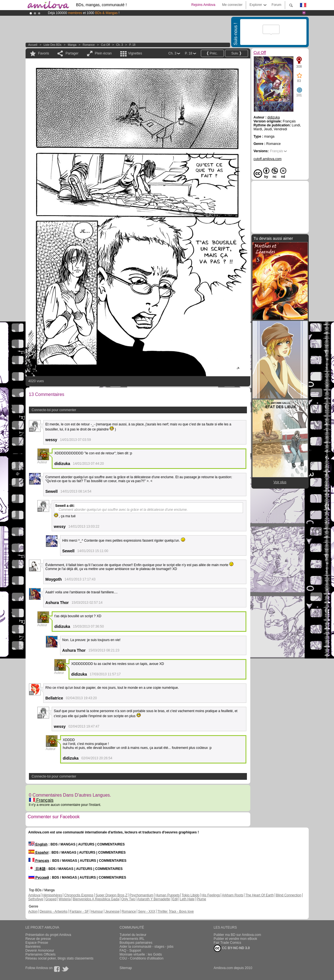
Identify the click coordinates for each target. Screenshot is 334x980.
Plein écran (103, 53)
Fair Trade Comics (228, 943)
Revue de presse (38, 939)
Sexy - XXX (146, 911)
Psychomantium (141, 895)
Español (38, 853)
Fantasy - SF (79, 911)
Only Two (128, 899)
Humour (97, 911)
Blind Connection (289, 895)
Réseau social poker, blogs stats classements (60, 958)
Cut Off (106, 45)
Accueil (33, 45)
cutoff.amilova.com (268, 159)
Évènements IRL (132, 939)
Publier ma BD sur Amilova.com (238, 935)
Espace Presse (37, 943)
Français (41, 800)
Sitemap (126, 968)
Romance (89, 45)
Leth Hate (187, 899)
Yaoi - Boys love (182, 911)
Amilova (34, 895)
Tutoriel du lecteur (133, 935)
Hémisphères (52, 895)
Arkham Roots (233, 895)
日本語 (37, 869)
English (38, 844)
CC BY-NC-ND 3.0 (232, 948)
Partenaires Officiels (41, 954)
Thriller (163, 911)
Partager (72, 53)
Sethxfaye (36, 899)
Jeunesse (112, 911)
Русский (39, 878)
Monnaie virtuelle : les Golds (141, 954)
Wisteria (65, 899)
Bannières (33, 947)
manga (72, 45)
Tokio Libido (191, 895)
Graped (51, 899)
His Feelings (211, 895)
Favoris (44, 53)
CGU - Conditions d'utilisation (142, 958)
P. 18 (132, 45)
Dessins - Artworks (54, 911)
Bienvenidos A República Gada (96, 899)
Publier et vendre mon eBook (236, 939)
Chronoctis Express (79, 895)
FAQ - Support (130, 951)
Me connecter (232, 5)
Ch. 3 (120, 45)
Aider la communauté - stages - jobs (147, 947)
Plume (201, 899)
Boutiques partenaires (136, 943)
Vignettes (135, 53)
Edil (175, 899)
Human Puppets (167, 895)
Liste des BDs (52, 45)
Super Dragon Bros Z (111, 895)
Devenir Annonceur (40, 951)
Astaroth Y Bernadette (154, 899)
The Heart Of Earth (259, 895)
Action (33, 911)
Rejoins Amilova (203, 5)
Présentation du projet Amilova (48, 935)
